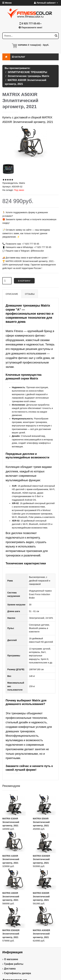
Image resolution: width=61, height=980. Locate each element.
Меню (7, 3)
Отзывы (30, 294)
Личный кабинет (46, 3)
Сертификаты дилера (17, 973)
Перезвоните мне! (30, 27)
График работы (14, 964)
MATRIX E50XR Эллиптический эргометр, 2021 (41, 822)
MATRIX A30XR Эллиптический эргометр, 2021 (11, 859)
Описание (12, 294)
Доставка (10, 969)
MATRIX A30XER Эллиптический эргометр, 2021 (41, 934)
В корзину (24, 281)
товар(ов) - (38, 45)
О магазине (11, 959)
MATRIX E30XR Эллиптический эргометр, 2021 (11, 822)
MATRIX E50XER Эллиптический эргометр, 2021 (11, 934)
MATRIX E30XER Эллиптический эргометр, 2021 (41, 859)
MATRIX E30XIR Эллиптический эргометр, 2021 (41, 896)
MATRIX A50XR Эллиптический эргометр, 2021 (11, 896)
